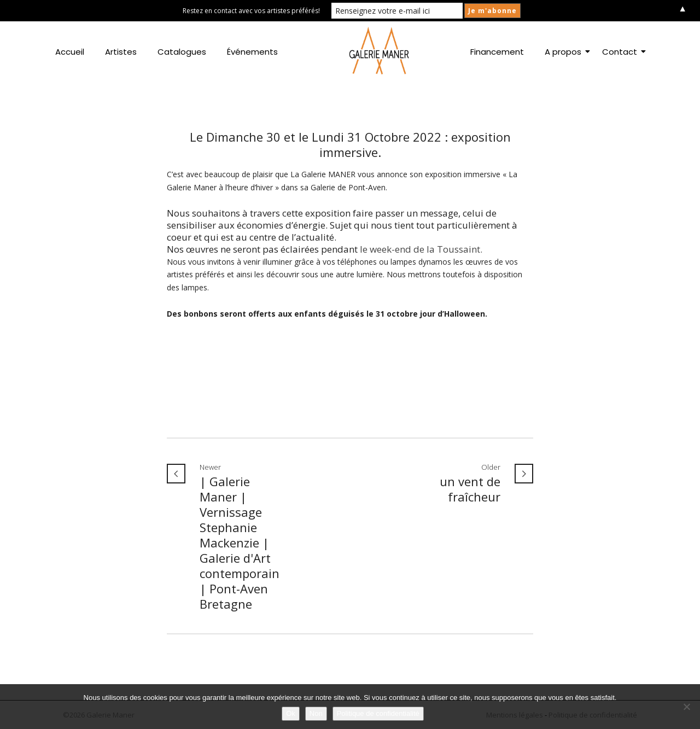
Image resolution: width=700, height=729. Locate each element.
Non (316, 713)
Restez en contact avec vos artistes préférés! (251, 11)
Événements (252, 52)
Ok (291, 713)
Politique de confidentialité (378, 713)
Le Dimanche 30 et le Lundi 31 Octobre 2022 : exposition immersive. (350, 144)
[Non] (686, 707)
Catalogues (182, 52)
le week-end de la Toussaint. (420, 249)
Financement (497, 52)
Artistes (121, 52)
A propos (565, 52)
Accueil (70, 52)
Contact (622, 52)
